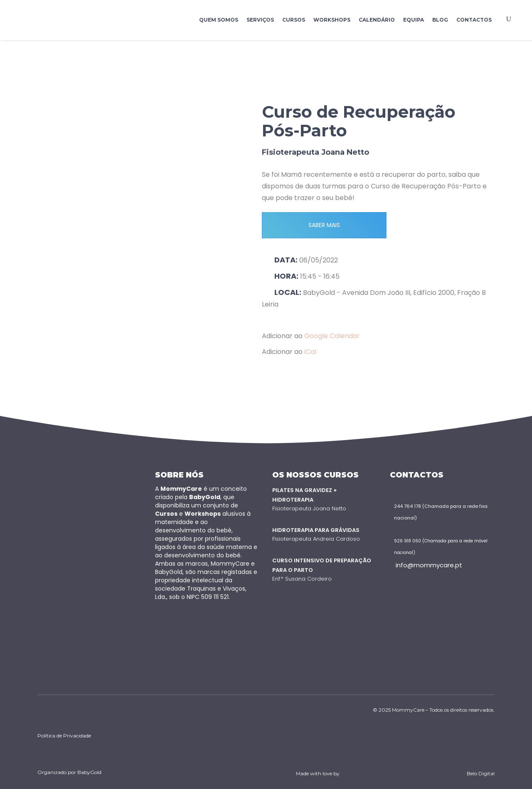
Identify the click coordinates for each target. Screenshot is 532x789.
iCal (310, 352)
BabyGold (89, 772)
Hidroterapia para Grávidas (316, 530)
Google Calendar (332, 336)
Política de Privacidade (64, 736)
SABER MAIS (324, 225)
